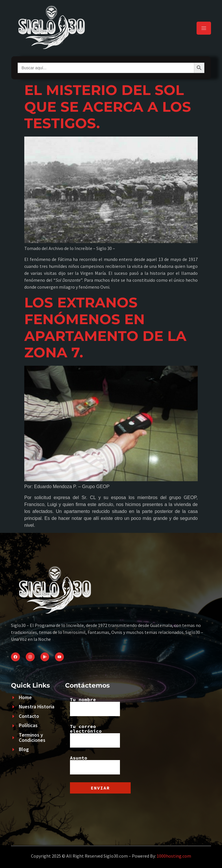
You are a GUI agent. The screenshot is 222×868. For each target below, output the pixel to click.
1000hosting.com (174, 856)
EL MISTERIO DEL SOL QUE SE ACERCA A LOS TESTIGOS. (108, 107)
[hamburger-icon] (204, 28)
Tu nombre (95, 707)
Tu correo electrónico (95, 736)
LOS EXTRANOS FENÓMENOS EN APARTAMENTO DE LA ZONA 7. (105, 327)
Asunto (95, 765)
